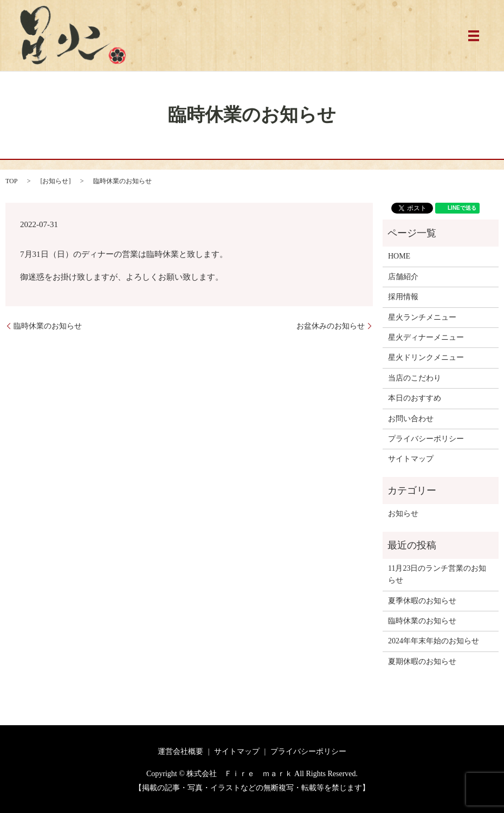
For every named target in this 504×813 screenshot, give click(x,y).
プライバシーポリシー (426, 439)
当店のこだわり (415, 378)
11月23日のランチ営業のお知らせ (437, 574)
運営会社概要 (180, 751)
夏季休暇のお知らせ (422, 601)
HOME (399, 256)
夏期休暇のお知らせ (422, 662)
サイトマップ (411, 459)
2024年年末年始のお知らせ (434, 641)
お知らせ (55, 181)
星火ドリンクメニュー (426, 357)
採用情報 (403, 297)
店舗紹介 (403, 277)
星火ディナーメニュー (426, 337)
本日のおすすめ (415, 398)
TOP (11, 181)
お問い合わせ (411, 419)
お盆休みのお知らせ (331, 326)
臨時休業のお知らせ (48, 326)
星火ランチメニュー (422, 317)
